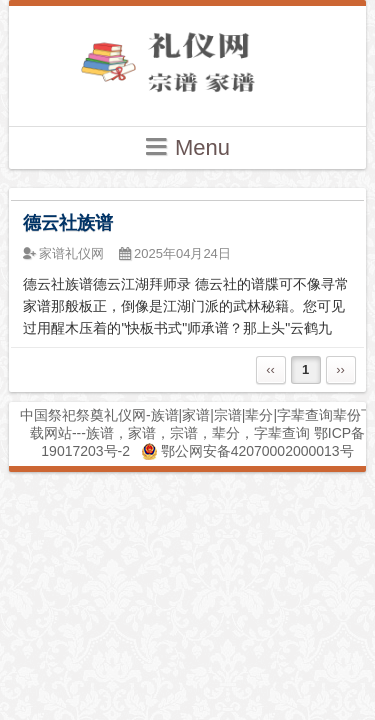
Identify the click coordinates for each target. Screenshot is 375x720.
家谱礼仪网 (71, 253)
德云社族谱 (68, 223)
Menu (187, 146)
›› (340, 369)
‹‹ (270, 369)
